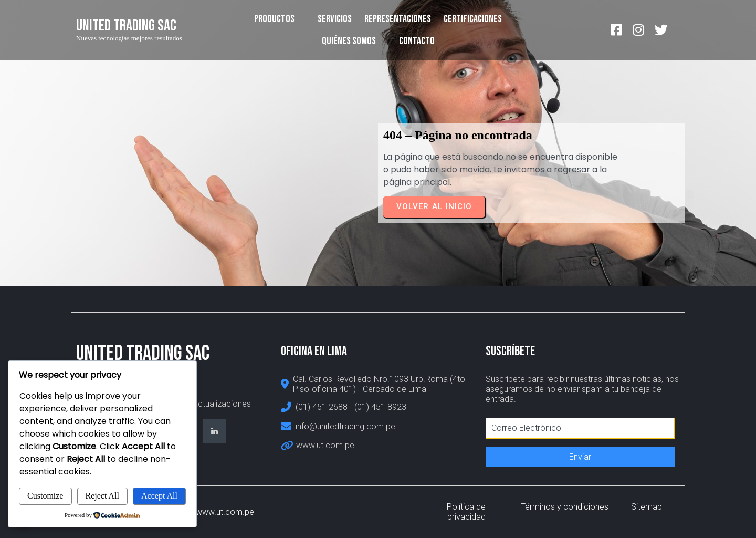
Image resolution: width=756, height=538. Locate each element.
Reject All (102, 496)
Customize (45, 496)
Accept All (159, 496)
